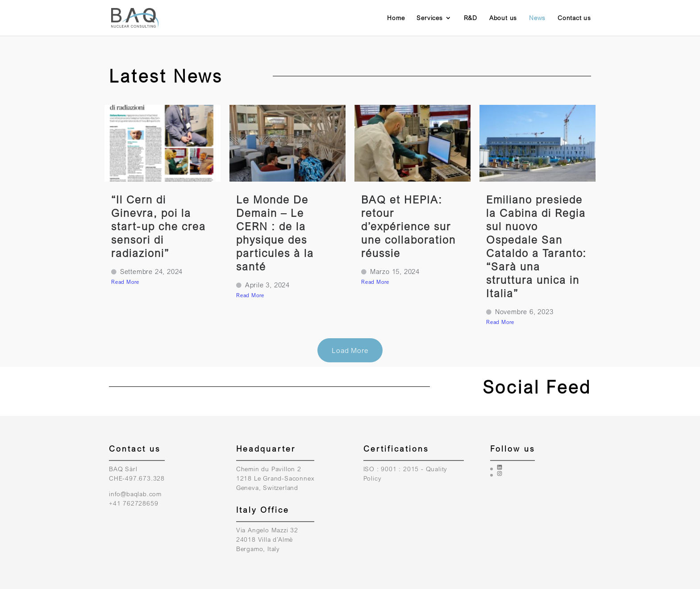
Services (429, 18)
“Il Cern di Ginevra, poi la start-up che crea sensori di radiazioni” (158, 226)
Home (396, 18)
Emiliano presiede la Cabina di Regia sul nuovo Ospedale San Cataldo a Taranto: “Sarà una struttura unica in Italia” (536, 246)
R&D (471, 18)
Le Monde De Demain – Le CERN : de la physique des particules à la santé (275, 233)
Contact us (574, 18)
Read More (125, 282)
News (537, 18)
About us (503, 18)
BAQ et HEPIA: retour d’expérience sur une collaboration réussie (408, 226)
